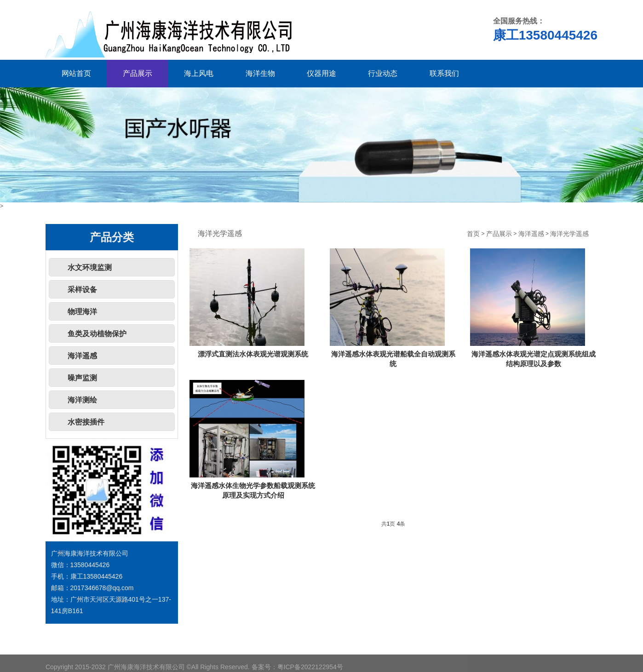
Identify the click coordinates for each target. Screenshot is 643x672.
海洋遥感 (82, 356)
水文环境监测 (90, 267)
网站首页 (76, 73)
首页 (473, 234)
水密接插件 (86, 422)
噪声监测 (82, 378)
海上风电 (199, 73)
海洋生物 (260, 73)
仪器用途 (321, 73)
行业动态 (383, 73)
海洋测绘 (82, 400)
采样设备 (82, 290)
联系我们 (444, 73)
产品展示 (138, 73)
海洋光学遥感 (569, 234)
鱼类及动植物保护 (97, 334)
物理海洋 (82, 312)
